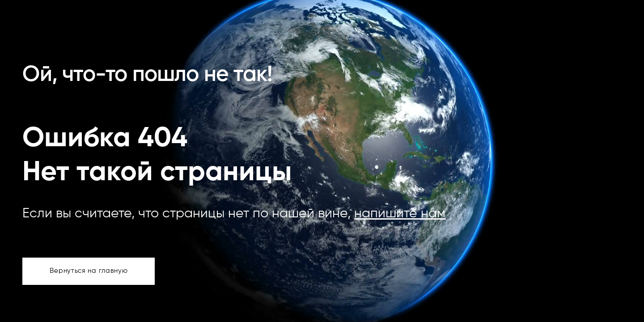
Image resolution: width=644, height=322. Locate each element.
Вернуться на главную (89, 271)
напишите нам (400, 214)
